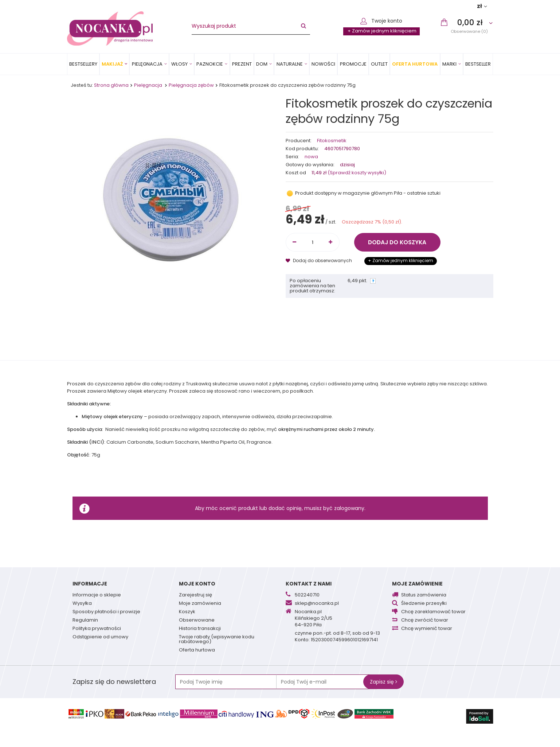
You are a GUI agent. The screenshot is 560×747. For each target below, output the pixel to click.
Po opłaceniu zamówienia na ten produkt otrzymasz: (312, 286)
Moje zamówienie (417, 584)
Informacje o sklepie (97, 595)
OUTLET (379, 64)
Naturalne (290, 64)
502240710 (307, 595)
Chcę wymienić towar (427, 629)
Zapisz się (383, 682)
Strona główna (111, 85)
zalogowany (349, 508)
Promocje (353, 64)
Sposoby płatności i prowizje (106, 612)
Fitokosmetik (332, 141)
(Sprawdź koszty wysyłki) (356, 173)
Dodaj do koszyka (397, 242)
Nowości (323, 64)
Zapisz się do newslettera (114, 682)
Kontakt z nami (309, 584)
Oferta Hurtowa (415, 64)
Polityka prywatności (97, 629)
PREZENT (242, 64)
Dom (262, 64)
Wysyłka (82, 604)
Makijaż (112, 64)
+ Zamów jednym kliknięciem (382, 31)
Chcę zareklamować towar (433, 612)
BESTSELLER (478, 64)
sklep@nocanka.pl (317, 604)
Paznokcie (210, 64)
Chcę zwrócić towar (425, 620)
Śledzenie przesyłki (424, 604)
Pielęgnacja (147, 64)
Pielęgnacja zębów (191, 85)
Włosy (179, 64)
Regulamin (85, 620)
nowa (311, 157)
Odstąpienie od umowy (100, 637)
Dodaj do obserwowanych (319, 260)
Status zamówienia (424, 595)
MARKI (449, 64)
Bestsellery (83, 64)
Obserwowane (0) (469, 31)
